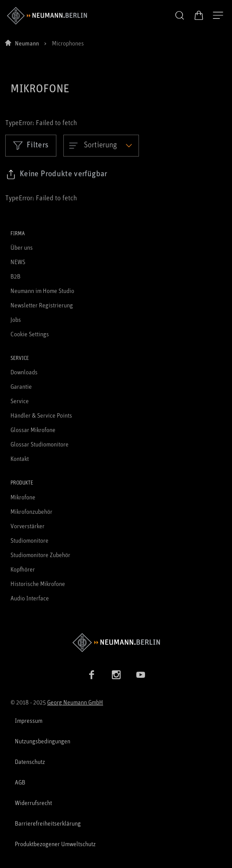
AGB (20, 782)
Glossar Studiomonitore (40, 444)
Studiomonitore (29, 540)
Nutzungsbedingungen (43, 741)
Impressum (29, 720)
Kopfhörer (23, 569)
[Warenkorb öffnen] (199, 15)
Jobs (16, 319)
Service (20, 401)
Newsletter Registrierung (42, 305)
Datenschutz (30, 762)
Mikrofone (23, 497)
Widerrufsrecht (33, 803)
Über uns (22, 247)
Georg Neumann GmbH (75, 702)
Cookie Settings (30, 334)
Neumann (27, 43)
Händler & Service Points (41, 415)
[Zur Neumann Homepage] (116, 643)
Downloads (24, 372)
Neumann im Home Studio (42, 291)
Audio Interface (30, 598)
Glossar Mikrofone (33, 430)
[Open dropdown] (101, 146)
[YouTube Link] (141, 675)
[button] (180, 16)
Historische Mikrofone (38, 584)
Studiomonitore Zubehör (40, 555)
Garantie (21, 386)
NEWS (18, 262)
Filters (31, 145)
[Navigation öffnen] (218, 16)
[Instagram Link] (116, 675)
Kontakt (20, 458)
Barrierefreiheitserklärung (48, 823)
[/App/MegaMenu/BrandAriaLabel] (47, 16)
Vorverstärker (28, 526)
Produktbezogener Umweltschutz (55, 844)
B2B (16, 276)
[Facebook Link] (92, 675)
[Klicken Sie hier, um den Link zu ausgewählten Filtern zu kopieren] (57, 174)
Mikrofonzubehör (31, 511)
